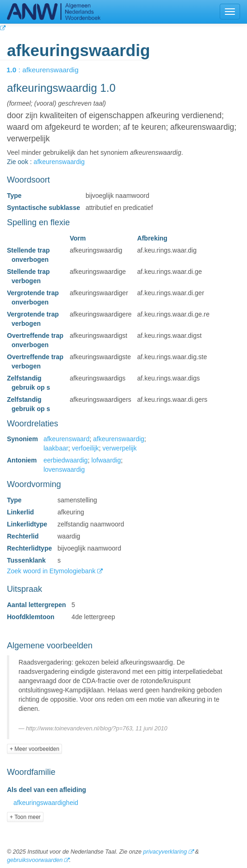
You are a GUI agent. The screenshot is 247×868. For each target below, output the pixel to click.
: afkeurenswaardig (49, 70)
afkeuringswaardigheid (46, 803)
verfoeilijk (85, 448)
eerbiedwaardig (66, 460)
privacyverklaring (165, 852)
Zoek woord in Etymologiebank (52, 571)
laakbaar (56, 448)
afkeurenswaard (67, 439)
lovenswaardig (64, 469)
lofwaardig (106, 460)
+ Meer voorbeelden (34, 749)
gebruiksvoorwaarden (35, 860)
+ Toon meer (25, 817)
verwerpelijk (120, 448)
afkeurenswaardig (59, 162)
